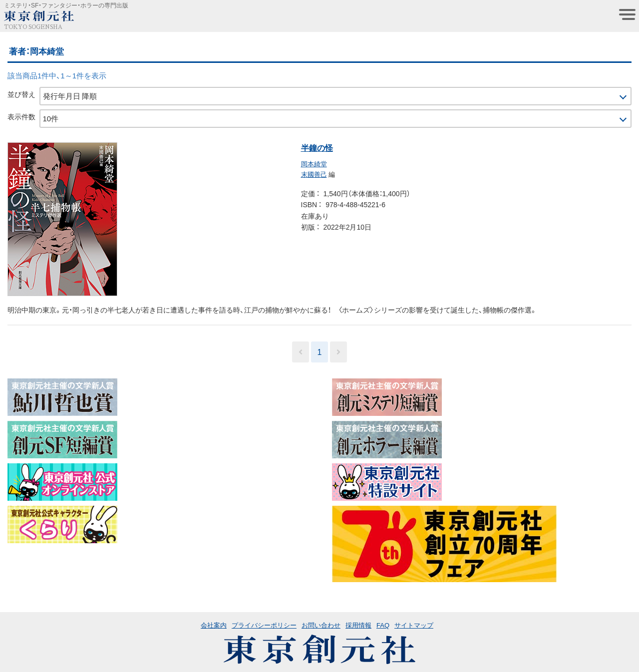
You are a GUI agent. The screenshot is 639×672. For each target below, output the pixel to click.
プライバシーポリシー (264, 625)
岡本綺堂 (314, 164)
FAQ (383, 625)
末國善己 (314, 174)
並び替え (21, 94)
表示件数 (21, 116)
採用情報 (358, 625)
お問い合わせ (321, 625)
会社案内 (214, 625)
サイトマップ (414, 625)
